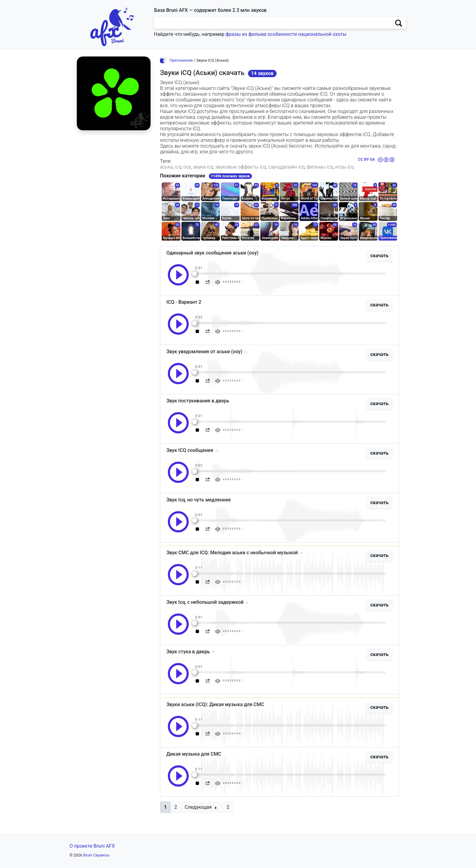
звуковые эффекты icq (241, 167)
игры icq (344, 167)
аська (166, 167)
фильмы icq (320, 167)
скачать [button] (379, 256)
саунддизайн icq (286, 167)
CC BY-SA (366, 159)
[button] (165, 807)
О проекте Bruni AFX (92, 846)
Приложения (181, 60)
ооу (187, 167)
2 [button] (176, 807)
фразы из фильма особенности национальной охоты (286, 34)
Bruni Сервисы (96, 855)
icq (178, 167)
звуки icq (203, 167)
